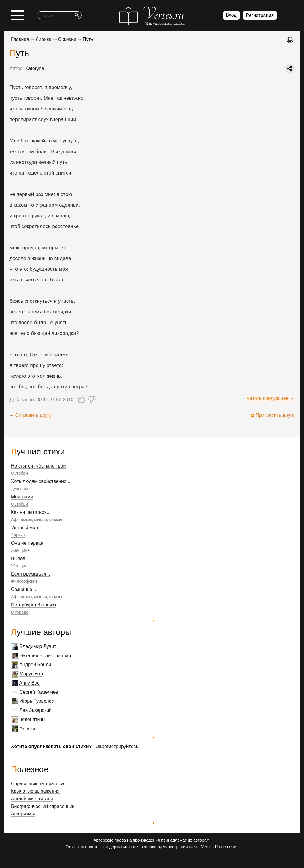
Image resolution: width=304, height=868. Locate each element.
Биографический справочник (43, 806)
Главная (20, 39)
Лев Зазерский (35, 710)
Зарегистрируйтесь (117, 746)
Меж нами (22, 497)
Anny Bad (30, 683)
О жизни (67, 39)
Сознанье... (24, 589)
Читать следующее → (270, 398)
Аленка (27, 729)
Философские (24, 581)
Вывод (18, 559)
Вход (231, 15)
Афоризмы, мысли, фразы (37, 519)
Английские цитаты (32, 799)
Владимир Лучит (38, 646)
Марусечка (31, 674)
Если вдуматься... (31, 574)
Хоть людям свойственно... (41, 481)
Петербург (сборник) (33, 605)
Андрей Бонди (35, 665)
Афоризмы (23, 814)
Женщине (20, 550)
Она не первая (27, 543)
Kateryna (35, 68)
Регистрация (260, 15)
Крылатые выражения (35, 791)
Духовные (20, 489)
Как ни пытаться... (31, 512)
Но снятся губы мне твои (38, 466)
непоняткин (32, 719)
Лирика (18, 535)
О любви (19, 473)
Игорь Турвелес (37, 701)
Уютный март (26, 528)
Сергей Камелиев (39, 692)
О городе (20, 612)
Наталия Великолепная (45, 656)
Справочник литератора (37, 784)
